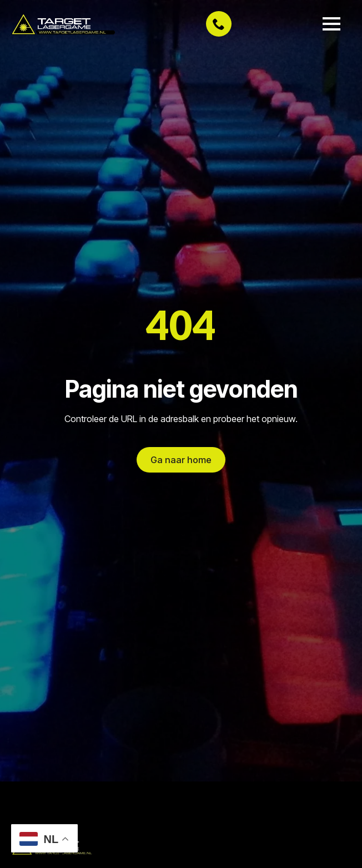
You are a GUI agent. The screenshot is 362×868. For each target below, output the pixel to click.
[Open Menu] (331, 24)
